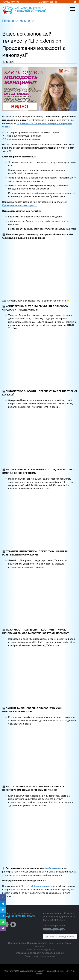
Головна (8, 21)
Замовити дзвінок (46, 2)
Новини (25, 21)
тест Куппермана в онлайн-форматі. (35, 204)
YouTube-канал (53, 868)
